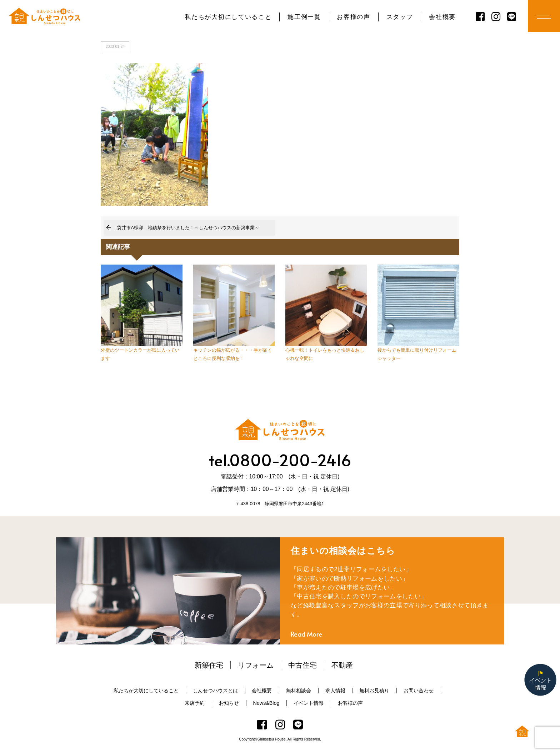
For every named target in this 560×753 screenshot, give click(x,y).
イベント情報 (309, 703)
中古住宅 (302, 665)
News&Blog (266, 703)
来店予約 (195, 703)
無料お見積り (374, 691)
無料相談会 (299, 691)
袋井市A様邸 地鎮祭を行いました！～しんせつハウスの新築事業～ (188, 228)
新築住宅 (209, 665)
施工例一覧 (304, 17)
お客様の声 (353, 17)
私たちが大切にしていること (228, 17)
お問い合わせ (419, 691)
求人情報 (335, 691)
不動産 (342, 665)
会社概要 (442, 17)
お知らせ (229, 703)
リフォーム (256, 665)
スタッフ (400, 17)
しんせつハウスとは (215, 691)
